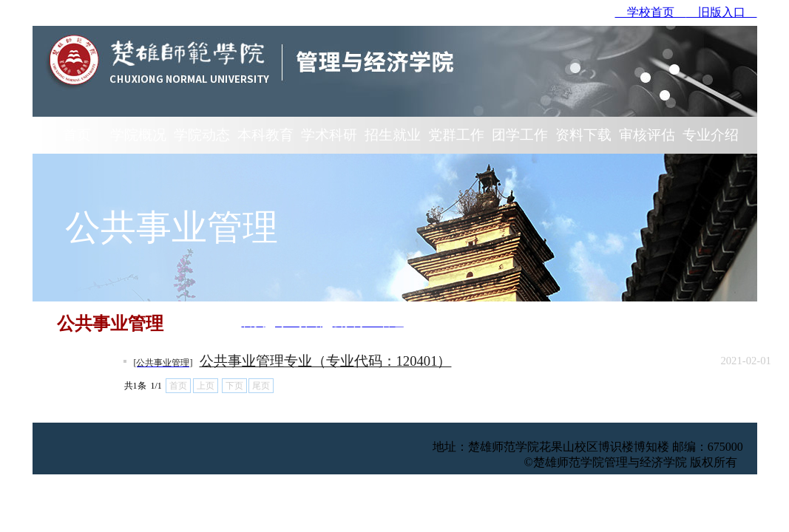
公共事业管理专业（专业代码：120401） (326, 361)
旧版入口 (722, 12)
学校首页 (651, 12)
